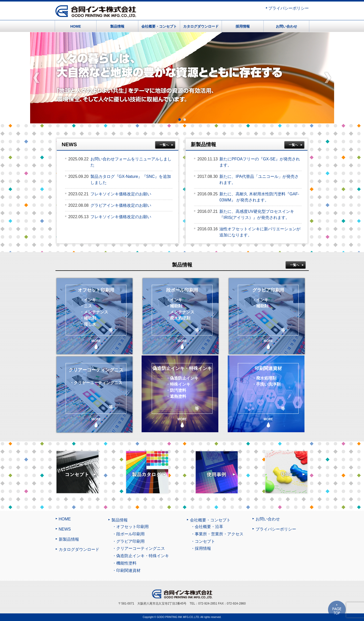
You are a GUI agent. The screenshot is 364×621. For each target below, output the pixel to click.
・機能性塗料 (124, 563)
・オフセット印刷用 (130, 527)
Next (328, 78)
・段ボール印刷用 (128, 534)
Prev (37, 78)
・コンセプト (203, 541)
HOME (76, 26)
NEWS (65, 529)
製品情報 (117, 26)
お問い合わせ (286, 26)
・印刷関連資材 (126, 570)
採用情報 (243, 26)
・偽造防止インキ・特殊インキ (141, 556)
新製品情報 (69, 539)
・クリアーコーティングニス (139, 548)
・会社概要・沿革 (207, 527)
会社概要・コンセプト (159, 26)
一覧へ (164, 145)
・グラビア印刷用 (128, 541)
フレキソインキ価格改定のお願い (121, 194)
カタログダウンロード (201, 26)
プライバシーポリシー (289, 8)
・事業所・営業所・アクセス (217, 534)
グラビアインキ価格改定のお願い (121, 205)
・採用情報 (201, 548)
